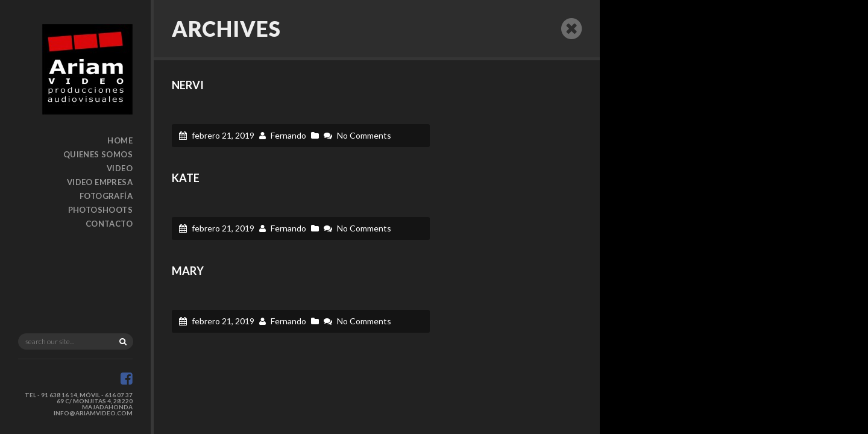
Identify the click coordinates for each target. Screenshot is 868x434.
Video (120, 168)
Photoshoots (100, 210)
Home (120, 140)
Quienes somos (98, 154)
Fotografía (106, 196)
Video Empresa (100, 182)
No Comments (364, 135)
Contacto (109, 224)
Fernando (288, 135)
